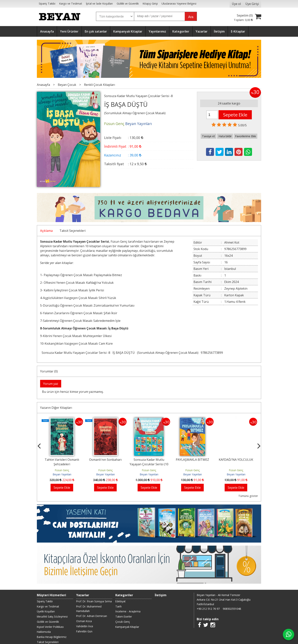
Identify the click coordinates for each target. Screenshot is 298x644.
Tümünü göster (248, 496)
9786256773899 (212, 353)
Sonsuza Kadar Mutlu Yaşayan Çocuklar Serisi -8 (76, 353)
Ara (191, 17)
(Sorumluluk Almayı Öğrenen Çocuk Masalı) (168, 353)
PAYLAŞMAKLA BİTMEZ (192, 460)
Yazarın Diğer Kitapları (56, 408)
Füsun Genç (62, 470)
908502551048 (232, 609)
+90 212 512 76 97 (208, 609)
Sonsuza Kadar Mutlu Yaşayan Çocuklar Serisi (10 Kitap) (149, 464)
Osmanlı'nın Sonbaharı (105, 460)
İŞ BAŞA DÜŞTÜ (124, 353)
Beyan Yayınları (62, 474)
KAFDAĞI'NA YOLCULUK (236, 460)
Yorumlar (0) (49, 371)
